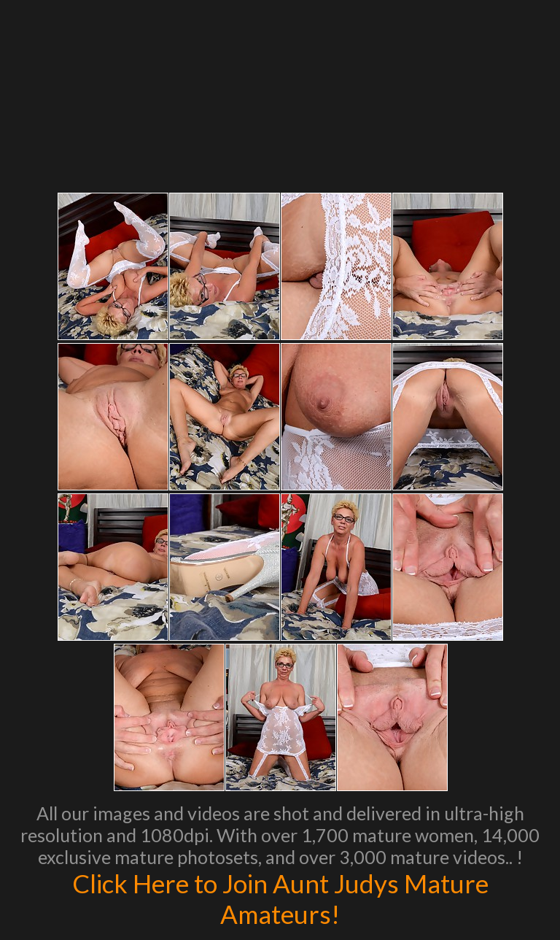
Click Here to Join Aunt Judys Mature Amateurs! (280, 898)
